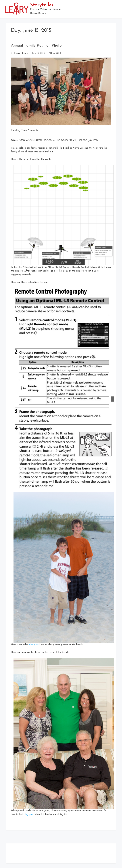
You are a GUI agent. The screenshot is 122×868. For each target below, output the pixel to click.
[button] (116, 9)
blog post (34, 645)
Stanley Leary (21, 53)
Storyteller (42, 5)
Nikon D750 (55, 53)
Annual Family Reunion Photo (36, 46)
